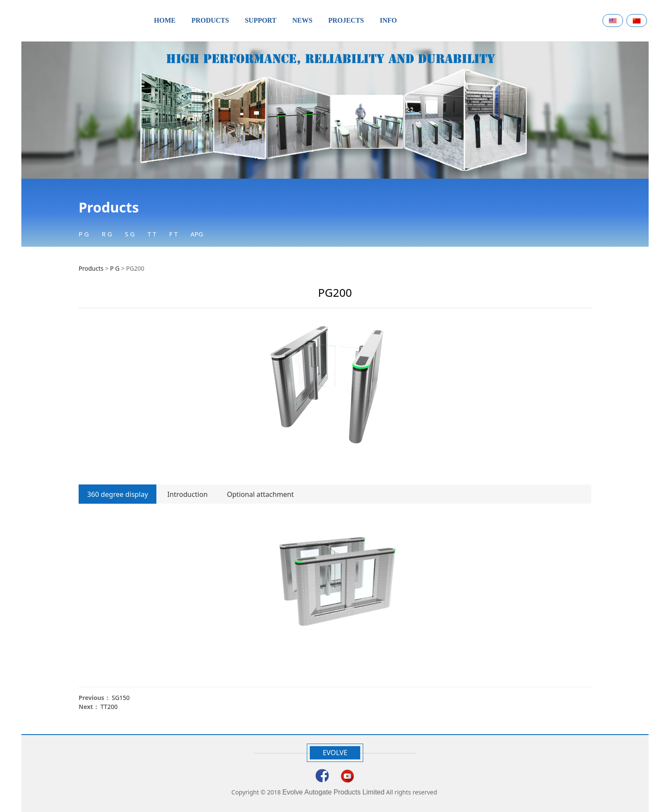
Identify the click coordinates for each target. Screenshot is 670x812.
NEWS (302, 20)
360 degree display (118, 494)
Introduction (187, 494)
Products (91, 268)
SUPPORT (261, 20)
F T (173, 234)
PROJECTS (346, 20)
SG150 (120, 698)
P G (84, 234)
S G (130, 234)
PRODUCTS (210, 20)
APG (197, 234)
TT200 (109, 707)
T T (152, 234)
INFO (388, 20)
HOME (165, 20)
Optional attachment (260, 494)
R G (107, 234)
